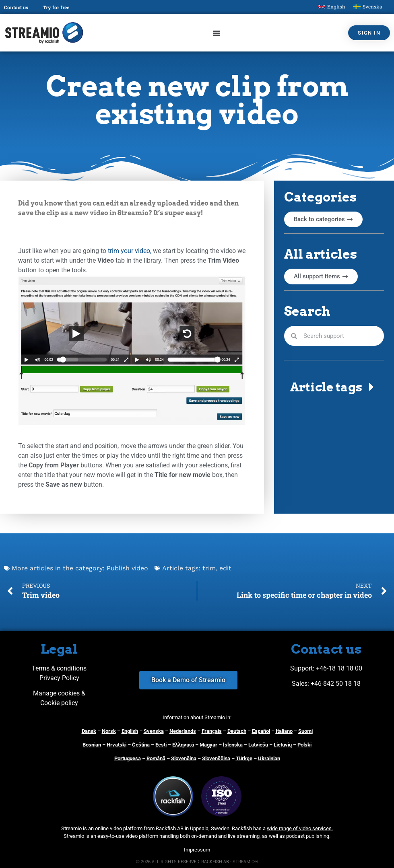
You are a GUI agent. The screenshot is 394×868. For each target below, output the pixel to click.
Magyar (208, 745)
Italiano (284, 731)
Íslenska (233, 745)
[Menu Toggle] (217, 33)
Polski (304, 745)
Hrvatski (117, 745)
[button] (334, 387)
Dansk (89, 731)
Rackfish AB (170, 828)
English (130, 731)
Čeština (141, 745)
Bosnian (92, 745)
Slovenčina (184, 758)
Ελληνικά (183, 745)
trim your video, (130, 251)
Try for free (56, 7)
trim (209, 568)
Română (156, 758)
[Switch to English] (332, 7)
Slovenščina (216, 758)
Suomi (305, 731)
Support (301, 668)
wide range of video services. (300, 828)
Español (261, 731)
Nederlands (183, 731)
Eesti (161, 745)
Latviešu (258, 745)
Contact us (16, 7)
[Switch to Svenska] (368, 7)
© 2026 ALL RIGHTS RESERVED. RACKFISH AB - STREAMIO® (197, 862)
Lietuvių (283, 745)
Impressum (197, 850)
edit (225, 568)
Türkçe (244, 758)
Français (212, 731)
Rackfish (242, 828)
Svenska (154, 731)
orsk (111, 731)
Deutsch (237, 731)
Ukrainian (269, 758)
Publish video (127, 568)
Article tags (326, 387)
